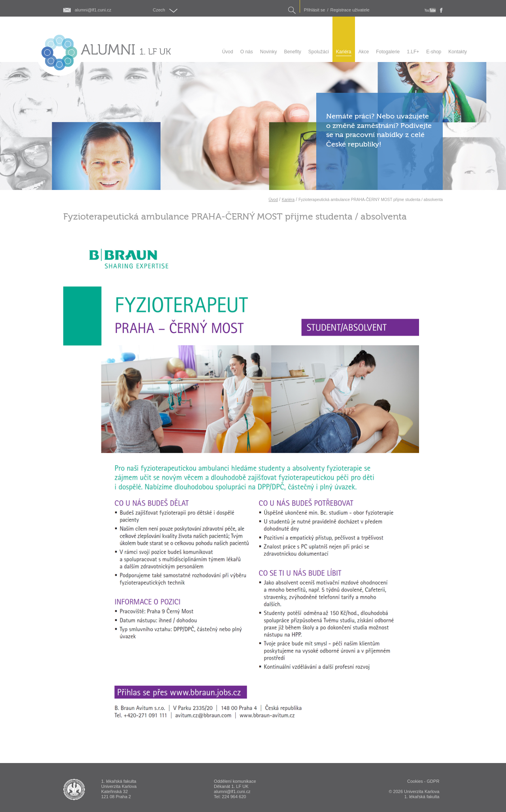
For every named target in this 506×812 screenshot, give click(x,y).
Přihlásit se (315, 10)
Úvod (273, 200)
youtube (430, 10)
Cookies (415, 781)
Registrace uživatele (350, 10)
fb (441, 10)
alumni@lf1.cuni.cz (93, 10)
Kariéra (288, 200)
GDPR (433, 781)
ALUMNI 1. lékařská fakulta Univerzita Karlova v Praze (74, 789)
